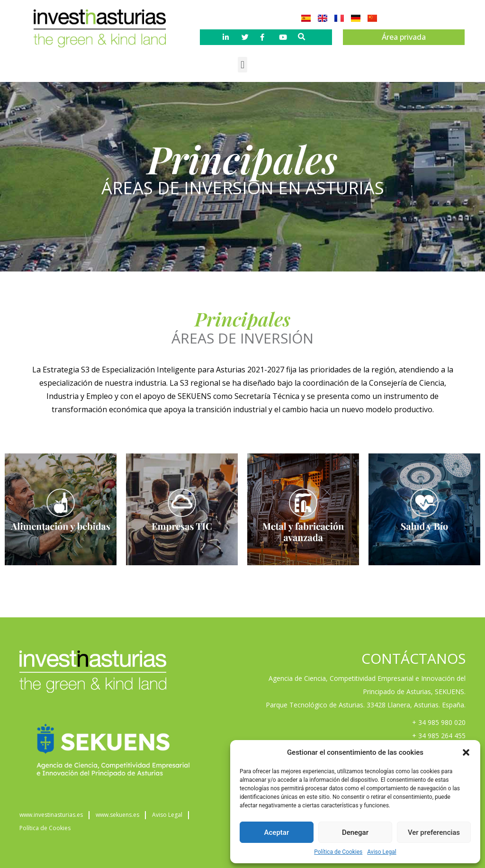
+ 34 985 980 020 (439, 722)
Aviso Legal (382, 852)
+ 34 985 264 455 (439, 736)
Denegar (355, 832)
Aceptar (277, 832)
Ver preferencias (434, 832)
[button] (466, 752)
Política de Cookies (338, 852)
